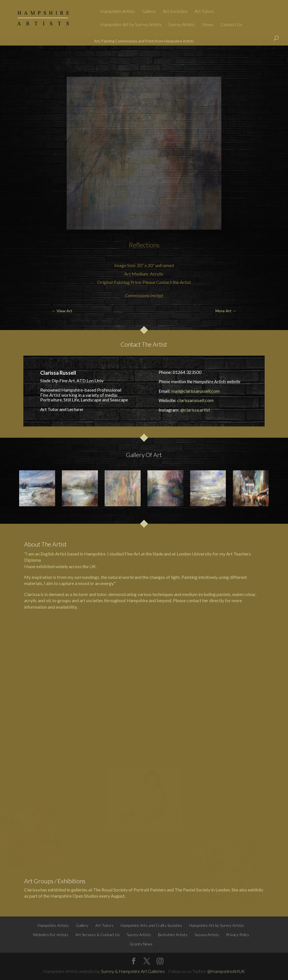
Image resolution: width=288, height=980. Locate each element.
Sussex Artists (207, 935)
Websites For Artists (51, 935)
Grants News (141, 944)
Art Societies (175, 12)
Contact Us (231, 25)
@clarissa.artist (195, 410)
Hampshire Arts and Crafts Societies (151, 925)
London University (194, 554)
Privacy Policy (238, 935)
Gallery (149, 12)
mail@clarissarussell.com (195, 391)
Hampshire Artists (118, 12)
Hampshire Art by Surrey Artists (131, 25)
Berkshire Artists (173, 935)
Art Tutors (204, 12)
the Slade (154, 554)
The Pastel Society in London (202, 890)
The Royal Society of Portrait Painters (130, 890)
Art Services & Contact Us (98, 935)
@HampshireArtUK (226, 971)
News (208, 25)
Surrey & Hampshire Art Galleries (133, 971)
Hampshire (137, 600)
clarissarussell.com (195, 400)
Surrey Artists (182, 25)
